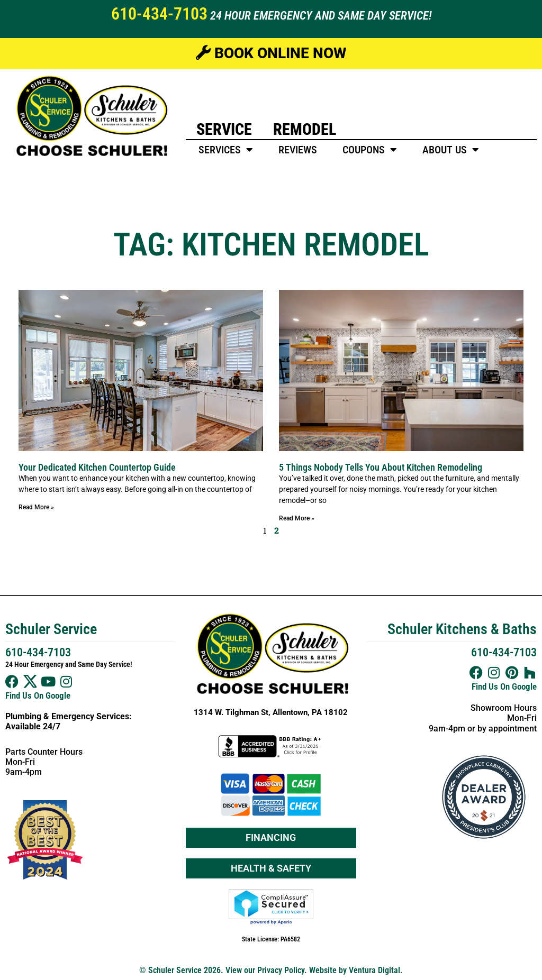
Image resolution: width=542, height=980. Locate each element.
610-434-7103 (159, 14)
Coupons (370, 150)
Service (224, 129)
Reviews (298, 150)
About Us (451, 150)
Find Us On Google (38, 695)
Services (226, 150)
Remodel (305, 129)
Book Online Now (271, 53)
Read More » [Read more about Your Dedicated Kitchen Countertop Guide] (36, 507)
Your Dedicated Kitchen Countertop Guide (97, 467)
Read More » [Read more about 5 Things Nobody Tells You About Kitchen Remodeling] (297, 518)
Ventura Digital (374, 970)
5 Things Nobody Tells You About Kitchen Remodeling (381, 467)
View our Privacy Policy (265, 970)
